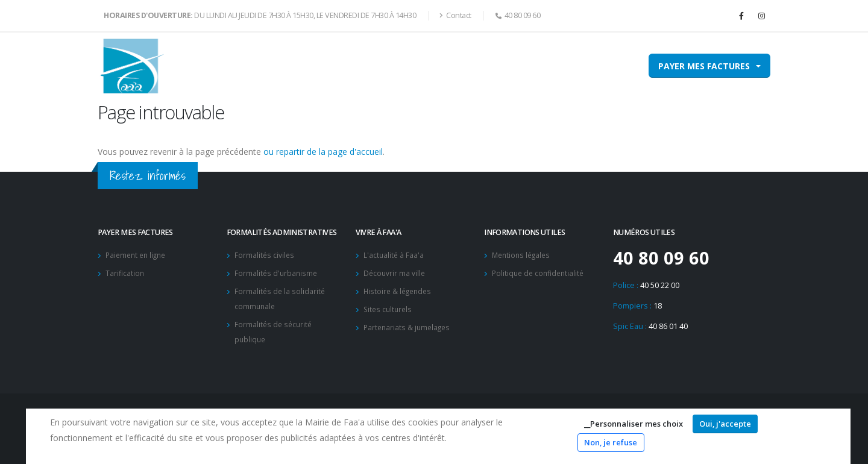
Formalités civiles (265, 255)
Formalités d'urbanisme (277, 272)
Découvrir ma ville (395, 272)
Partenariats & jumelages (409, 324)
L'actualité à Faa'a (394, 255)
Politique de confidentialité (540, 272)
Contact (455, 15)
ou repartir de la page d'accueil (323, 152)
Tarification (125, 272)
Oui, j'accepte (725, 424)
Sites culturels (389, 307)
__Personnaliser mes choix (634, 424)
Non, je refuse (611, 442)
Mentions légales (523, 255)
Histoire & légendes (399, 290)
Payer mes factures (704, 66)
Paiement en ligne (138, 255)
